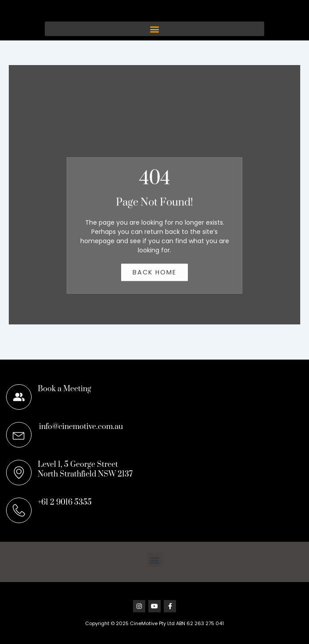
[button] (154, 38)
